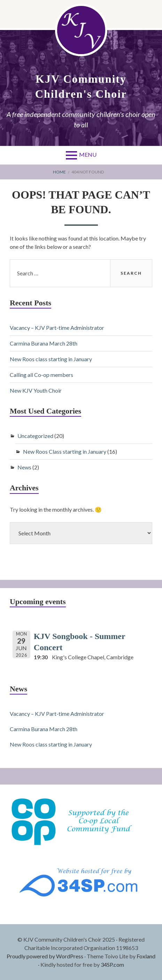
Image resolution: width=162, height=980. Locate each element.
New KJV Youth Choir (36, 390)
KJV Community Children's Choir (81, 86)
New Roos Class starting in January (65, 451)
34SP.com (112, 964)
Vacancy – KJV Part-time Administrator (57, 328)
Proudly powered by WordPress (45, 956)
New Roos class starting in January (51, 359)
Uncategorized (35, 436)
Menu (88, 154)
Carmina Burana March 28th (44, 343)
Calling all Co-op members (41, 375)
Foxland (146, 956)
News (24, 467)
